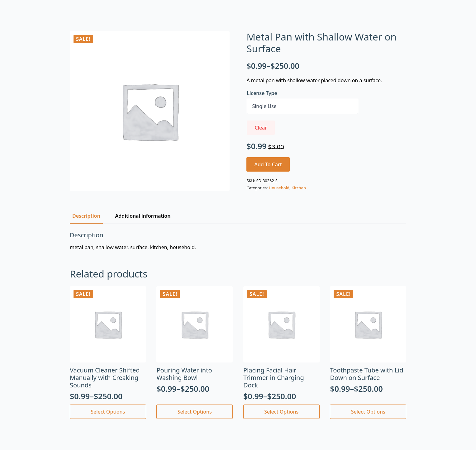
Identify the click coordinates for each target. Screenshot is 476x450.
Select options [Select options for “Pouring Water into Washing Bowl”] (195, 412)
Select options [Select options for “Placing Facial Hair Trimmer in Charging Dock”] (281, 412)
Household (279, 188)
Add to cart (268, 164)
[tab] (86, 216)
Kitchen (299, 188)
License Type (262, 93)
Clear (261, 128)
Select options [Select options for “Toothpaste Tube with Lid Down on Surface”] (368, 412)
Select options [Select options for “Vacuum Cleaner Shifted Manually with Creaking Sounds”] (108, 412)
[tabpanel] (238, 241)
